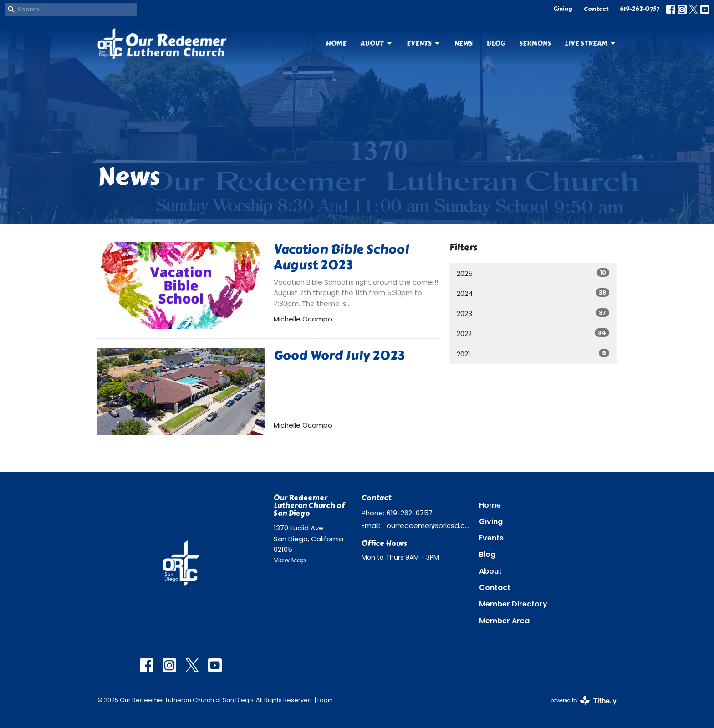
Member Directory (513, 604)
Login (325, 700)
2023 (533, 313)
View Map (290, 560)
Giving (563, 9)
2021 (533, 354)
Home (336, 43)
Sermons (535, 43)
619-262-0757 (640, 9)
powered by (584, 700)
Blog (496, 43)
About (377, 43)
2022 (533, 333)
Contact (596, 9)
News (464, 43)
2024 (533, 293)
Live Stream (591, 43)
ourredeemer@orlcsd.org (428, 526)
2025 (533, 273)
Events (424, 43)
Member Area (504, 621)
